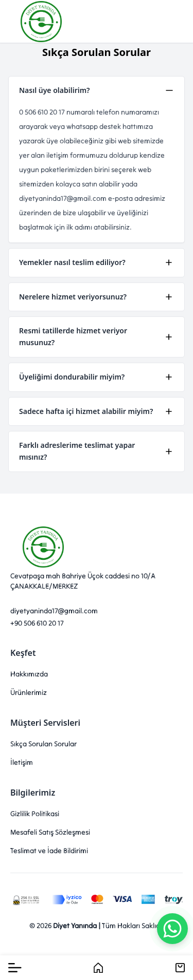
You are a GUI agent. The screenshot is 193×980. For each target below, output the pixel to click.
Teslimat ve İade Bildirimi (49, 851)
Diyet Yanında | (77, 926)
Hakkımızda (29, 674)
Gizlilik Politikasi (35, 814)
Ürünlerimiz (29, 692)
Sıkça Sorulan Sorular (43, 744)
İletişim (22, 762)
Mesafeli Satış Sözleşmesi (50, 832)
